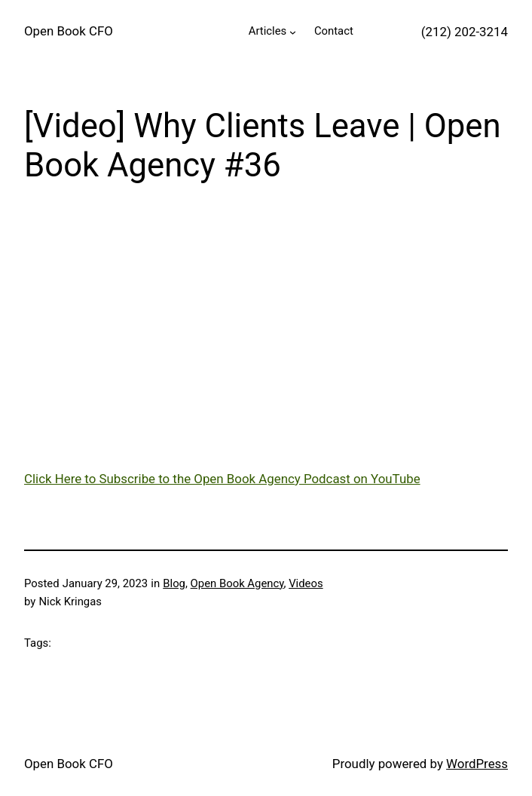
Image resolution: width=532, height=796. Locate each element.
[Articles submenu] (293, 32)
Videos (306, 583)
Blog (174, 583)
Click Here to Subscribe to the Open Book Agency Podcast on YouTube (222, 479)
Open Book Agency (237, 583)
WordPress (477, 764)
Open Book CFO (69, 31)
